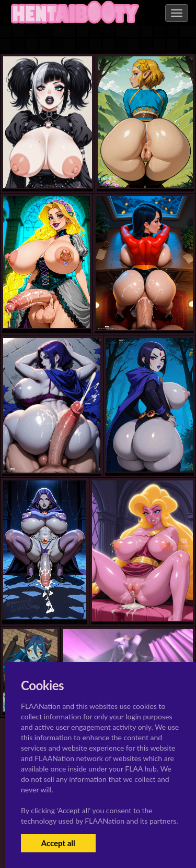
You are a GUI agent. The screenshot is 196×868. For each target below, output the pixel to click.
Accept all (58, 843)
